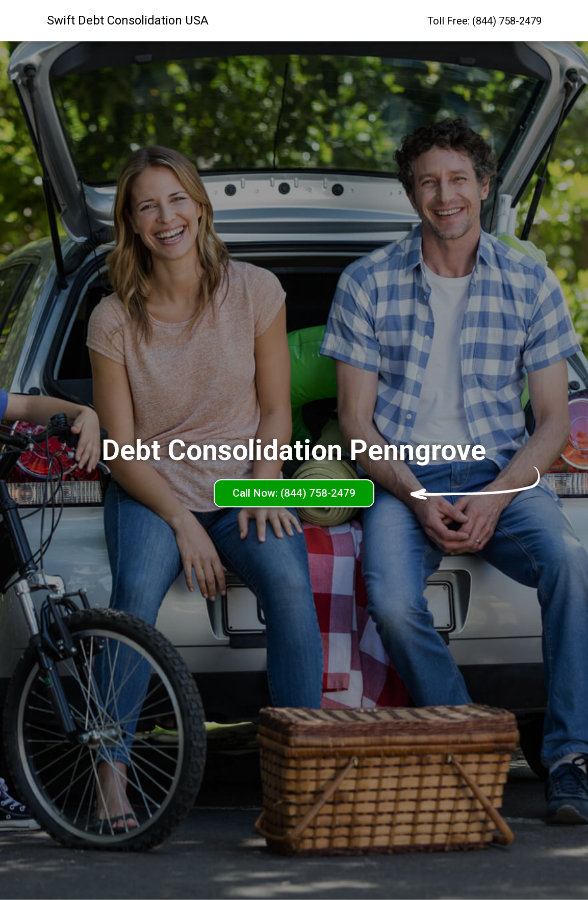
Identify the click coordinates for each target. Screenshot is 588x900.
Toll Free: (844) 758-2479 (484, 21)
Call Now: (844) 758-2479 (294, 493)
